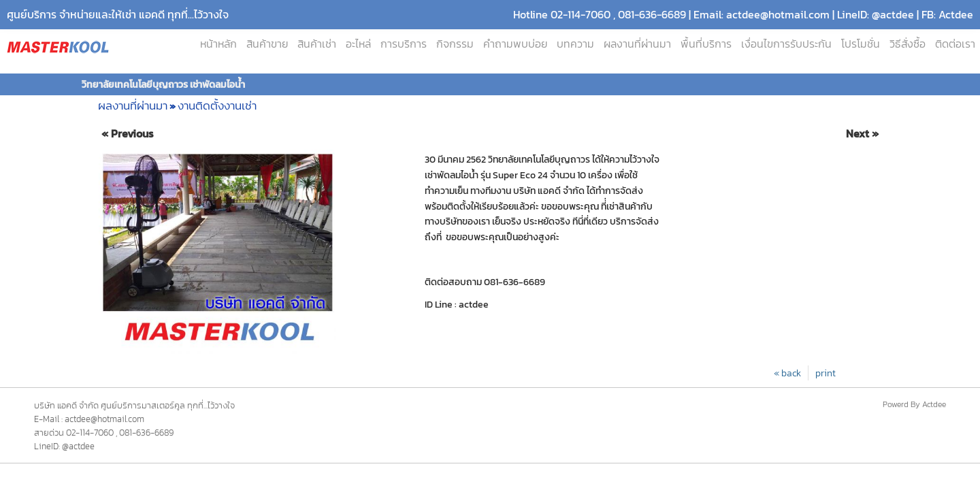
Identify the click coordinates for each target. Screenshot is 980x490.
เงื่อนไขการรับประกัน (786, 44)
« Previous (128, 134)
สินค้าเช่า (317, 44)
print (826, 373)
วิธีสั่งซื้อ (908, 44)
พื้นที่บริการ (706, 44)
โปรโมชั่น (861, 44)
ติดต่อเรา (955, 44)
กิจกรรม (455, 44)
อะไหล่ (358, 44)
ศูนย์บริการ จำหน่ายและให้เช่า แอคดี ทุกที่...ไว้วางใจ (118, 15)
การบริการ (404, 44)
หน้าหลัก (218, 44)
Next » (862, 134)
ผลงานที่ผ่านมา (637, 44)
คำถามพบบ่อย (515, 44)
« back (787, 373)
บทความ (575, 44)
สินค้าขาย (267, 44)
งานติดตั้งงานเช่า (217, 105)
